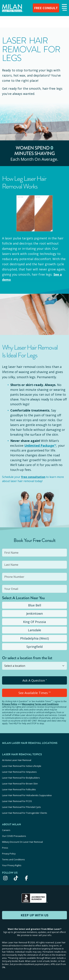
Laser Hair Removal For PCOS (17, 801)
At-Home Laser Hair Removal (17, 760)
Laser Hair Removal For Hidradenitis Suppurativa (27, 795)
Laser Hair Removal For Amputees (19, 772)
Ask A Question (35, 680)
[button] (64, 8)
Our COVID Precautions (14, 836)
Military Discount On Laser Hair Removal (22, 842)
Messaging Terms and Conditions (40, 704)
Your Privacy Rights (12, 865)
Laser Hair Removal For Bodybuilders (21, 778)
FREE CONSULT (46, 8)
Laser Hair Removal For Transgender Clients (25, 813)
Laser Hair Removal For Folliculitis (19, 789)
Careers (6, 830)
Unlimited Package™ (40, 446)
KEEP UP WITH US (34, 915)
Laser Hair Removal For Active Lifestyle (22, 766)
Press (5, 848)
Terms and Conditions (13, 859)
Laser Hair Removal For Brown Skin (20, 784)
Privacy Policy (10, 704)
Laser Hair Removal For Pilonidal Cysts (21, 807)
